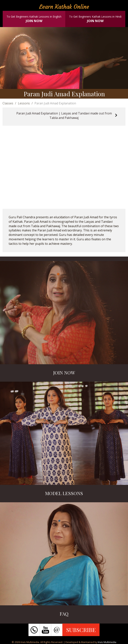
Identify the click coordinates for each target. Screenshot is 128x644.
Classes (8, 103)
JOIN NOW (34, 21)
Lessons (24, 103)
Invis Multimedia (107, 642)
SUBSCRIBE (81, 630)
